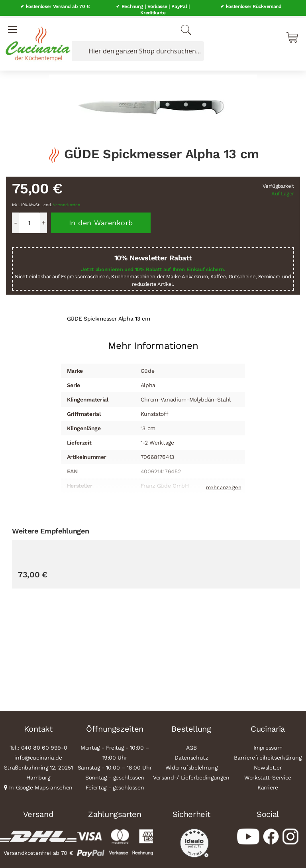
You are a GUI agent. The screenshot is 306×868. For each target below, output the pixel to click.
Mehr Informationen (153, 344)
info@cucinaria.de (38, 756)
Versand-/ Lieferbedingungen (191, 775)
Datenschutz (191, 756)
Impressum (268, 746)
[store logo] (36, 40)
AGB (191, 746)
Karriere (268, 785)
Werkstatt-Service (268, 775)
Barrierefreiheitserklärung (268, 756)
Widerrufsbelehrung (191, 766)
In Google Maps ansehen (41, 785)
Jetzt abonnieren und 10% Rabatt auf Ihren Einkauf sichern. (153, 267)
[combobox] (136, 49)
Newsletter (268, 766)
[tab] (153, 341)
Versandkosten (67, 203)
